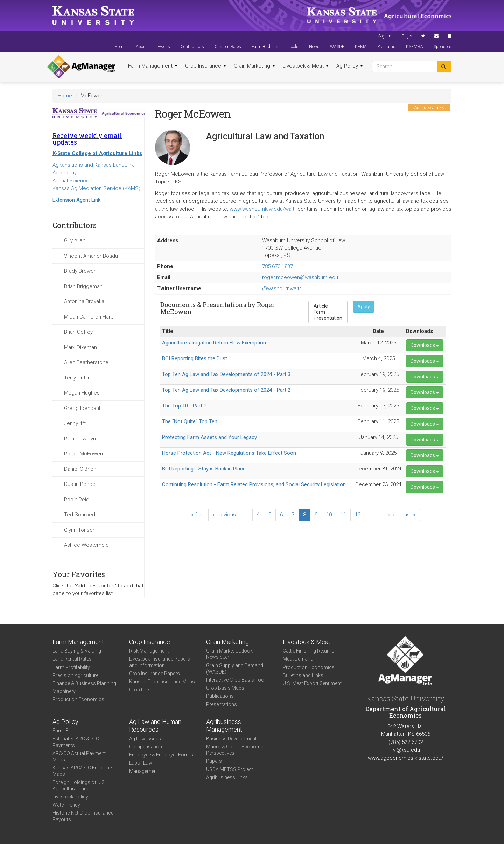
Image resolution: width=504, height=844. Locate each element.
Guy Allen (75, 240)
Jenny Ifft (75, 423)
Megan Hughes (82, 393)
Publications (220, 696)
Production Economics (78, 699)
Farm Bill (62, 731)
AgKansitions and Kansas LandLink (93, 165)
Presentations (222, 704)
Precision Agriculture (75, 675)
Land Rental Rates (72, 659)
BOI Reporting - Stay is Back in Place (204, 469)
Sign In (385, 36)
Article (328, 306)
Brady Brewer (80, 271)
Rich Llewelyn (80, 439)
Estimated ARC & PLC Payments (76, 742)
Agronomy (65, 173)
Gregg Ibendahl (82, 408)
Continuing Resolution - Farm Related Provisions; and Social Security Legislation (254, 484)
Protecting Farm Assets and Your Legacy (209, 437)
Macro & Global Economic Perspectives (235, 750)
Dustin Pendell (81, 484)
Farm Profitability (71, 667)
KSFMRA (415, 47)
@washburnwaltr (282, 288)
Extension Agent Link (76, 200)
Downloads (425, 345)
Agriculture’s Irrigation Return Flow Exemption (214, 343)
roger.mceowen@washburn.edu (300, 277)
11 (343, 515)
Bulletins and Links (303, 675)
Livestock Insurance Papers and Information (160, 662)
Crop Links (141, 690)
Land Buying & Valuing (77, 651)
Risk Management (149, 651)
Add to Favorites (429, 108)
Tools (294, 47)
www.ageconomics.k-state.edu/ (406, 758)
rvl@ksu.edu (406, 750)
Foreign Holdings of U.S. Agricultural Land (79, 786)
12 (358, 515)
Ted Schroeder (82, 515)
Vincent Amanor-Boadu (91, 256)
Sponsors (443, 47)
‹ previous (224, 515)
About (141, 47)
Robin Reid (77, 500)
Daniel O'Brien (80, 469)
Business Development (231, 739)
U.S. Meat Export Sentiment (312, 683)
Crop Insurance (206, 66)
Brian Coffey (78, 332)
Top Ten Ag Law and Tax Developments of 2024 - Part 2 (226, 390)
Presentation (328, 318)
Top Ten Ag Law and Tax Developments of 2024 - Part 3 (226, 374)
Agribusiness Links (227, 777)
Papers (214, 761)
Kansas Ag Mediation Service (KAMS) (96, 188)
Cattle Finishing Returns (309, 651)
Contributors (192, 47)
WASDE (337, 47)
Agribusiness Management (224, 726)
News (314, 47)
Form (328, 312)
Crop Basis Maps (225, 688)
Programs (386, 47)
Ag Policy (350, 66)
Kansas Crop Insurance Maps (162, 682)
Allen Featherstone (86, 362)
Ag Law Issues (145, 739)
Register (409, 36)
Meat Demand (298, 659)
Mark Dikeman (80, 347)
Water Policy (66, 805)
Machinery (64, 691)
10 (329, 515)
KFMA (361, 47)
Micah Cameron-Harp (89, 317)
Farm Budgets (265, 47)
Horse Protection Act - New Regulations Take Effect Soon (229, 453)
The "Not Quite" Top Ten (190, 421)
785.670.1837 (278, 266)
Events (164, 47)
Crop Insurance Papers (155, 674)
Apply (364, 307)
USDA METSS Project (230, 769)
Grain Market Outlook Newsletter (229, 654)
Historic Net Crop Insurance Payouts (83, 816)
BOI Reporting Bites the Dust (195, 358)
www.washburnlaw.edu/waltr (263, 209)
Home (120, 47)
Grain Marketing (254, 66)
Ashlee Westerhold (86, 545)
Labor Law (141, 763)
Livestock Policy (70, 797)
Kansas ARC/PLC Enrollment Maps (84, 771)
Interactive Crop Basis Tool (236, 680)
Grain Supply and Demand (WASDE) (235, 669)
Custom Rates (228, 47)
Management (144, 771)
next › (388, 515)
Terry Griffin (77, 378)
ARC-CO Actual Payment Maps (79, 756)
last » (409, 515)
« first (198, 515)
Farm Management (153, 66)
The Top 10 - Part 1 (184, 406)
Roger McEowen (83, 454)
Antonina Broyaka (84, 301)
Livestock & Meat (306, 66)
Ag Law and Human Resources (155, 726)
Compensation (146, 747)
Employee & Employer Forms (161, 755)
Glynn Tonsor (79, 530)
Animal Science (71, 181)
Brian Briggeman (83, 286)
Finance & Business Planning (84, 683)
